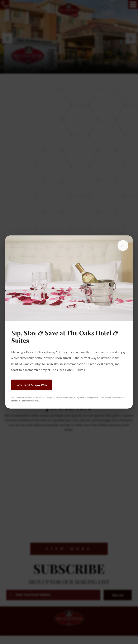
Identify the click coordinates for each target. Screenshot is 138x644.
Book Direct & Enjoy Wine (32, 385)
